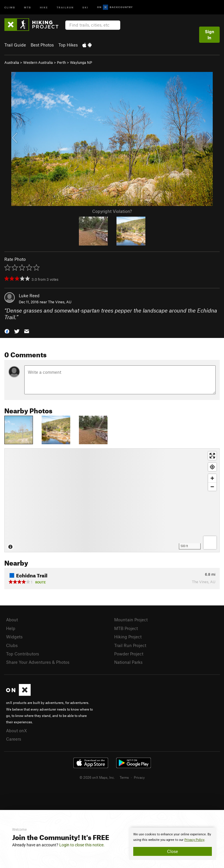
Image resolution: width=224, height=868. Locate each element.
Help (11, 628)
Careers (14, 739)
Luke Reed (29, 295)
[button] (7, 331)
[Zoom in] (212, 478)
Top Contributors (23, 654)
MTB (28, 7)
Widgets (14, 637)
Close (173, 851)
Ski (85, 7)
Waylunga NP (81, 62)
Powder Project (129, 654)
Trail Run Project (130, 645)
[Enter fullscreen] (212, 456)
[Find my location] (212, 467)
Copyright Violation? (112, 211)
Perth (61, 62)
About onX (16, 731)
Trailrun (65, 7)
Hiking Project (128, 637)
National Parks (128, 662)
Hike (44, 7)
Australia (12, 62)
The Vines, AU (60, 302)
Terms (124, 777)
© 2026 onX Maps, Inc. (97, 777)
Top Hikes (68, 45)
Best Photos (42, 45)
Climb (10, 7)
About (12, 620)
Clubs (12, 645)
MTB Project (126, 628)
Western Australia (38, 62)
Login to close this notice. (82, 845)
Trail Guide (15, 45)
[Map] (112, 500)
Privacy (139, 777)
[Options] (210, 543)
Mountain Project (131, 620)
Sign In (210, 35)
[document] (173, 844)
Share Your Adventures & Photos (38, 662)
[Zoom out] (212, 487)
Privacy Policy (194, 840)
